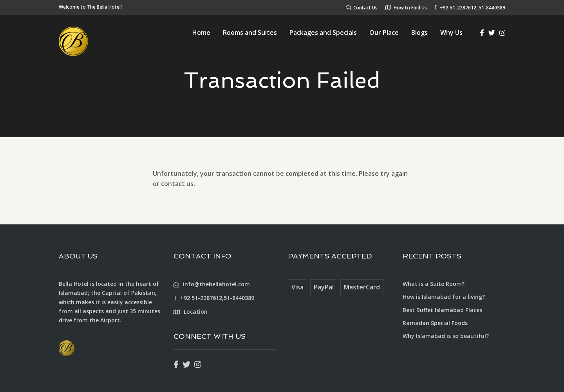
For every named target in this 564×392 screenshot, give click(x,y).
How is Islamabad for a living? (444, 297)
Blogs (419, 33)
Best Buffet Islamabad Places (442, 310)
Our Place (384, 33)
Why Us (451, 33)
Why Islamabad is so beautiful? (446, 336)
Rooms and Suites (250, 33)
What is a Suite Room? (434, 284)
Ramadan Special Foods (435, 323)
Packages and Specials (323, 33)
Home (201, 33)
